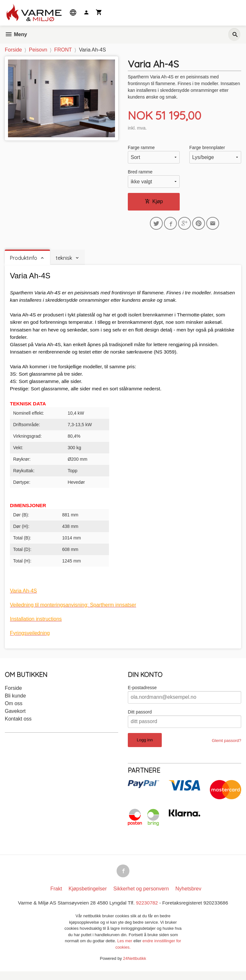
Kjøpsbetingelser (88, 897)
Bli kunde (15, 703)
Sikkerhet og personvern (141, 897)
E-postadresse (142, 695)
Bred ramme (140, 172)
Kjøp (154, 202)
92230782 (148, 911)
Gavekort (15, 718)
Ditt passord (140, 719)
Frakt (56, 897)
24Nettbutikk (135, 967)
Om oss (14, 710)
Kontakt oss (18, 726)
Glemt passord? (226, 748)
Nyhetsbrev (189, 897)
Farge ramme (141, 148)
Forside (13, 50)
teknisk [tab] (64, 259)
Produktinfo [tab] (24, 259)
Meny (16, 34)
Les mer (125, 950)
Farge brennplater (207, 148)
